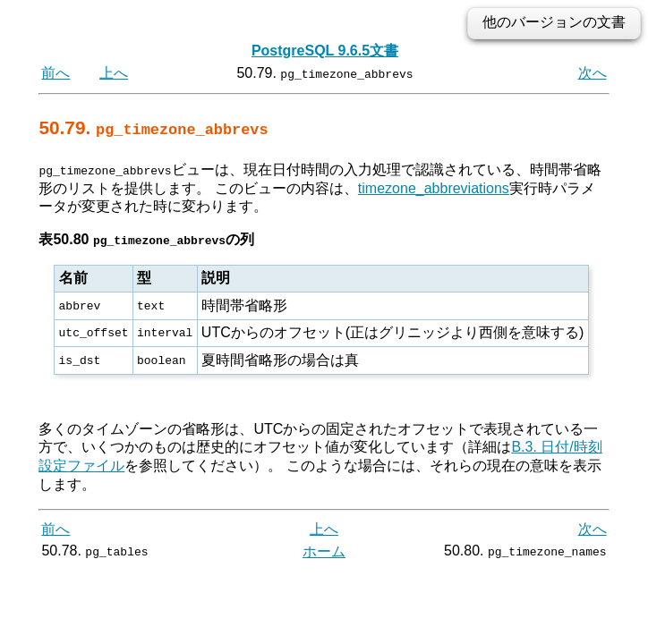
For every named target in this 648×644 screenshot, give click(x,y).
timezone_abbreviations (434, 187)
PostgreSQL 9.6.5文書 (325, 51)
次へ (593, 73)
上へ (114, 73)
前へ (55, 73)
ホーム (324, 551)
